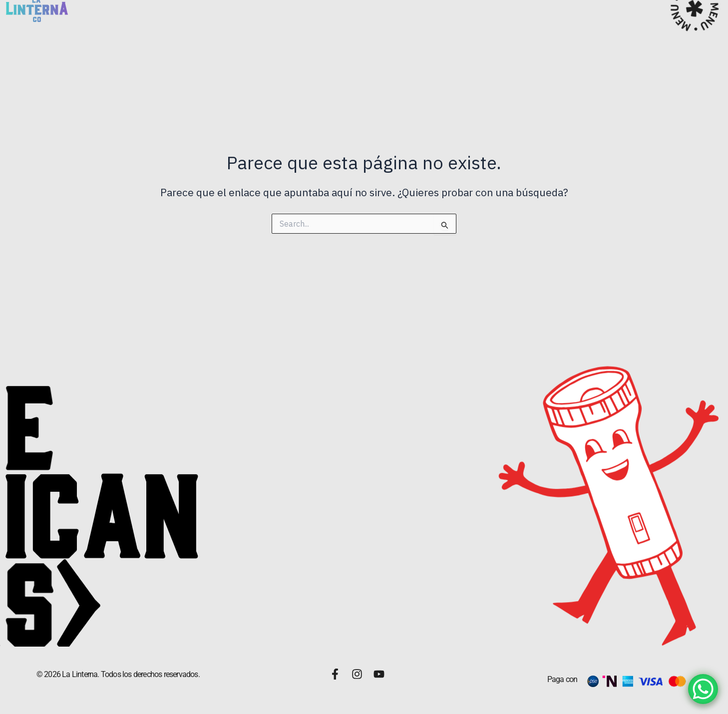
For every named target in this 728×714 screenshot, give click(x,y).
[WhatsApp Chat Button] (703, 689)
